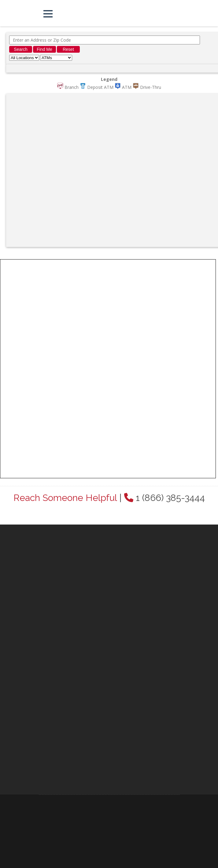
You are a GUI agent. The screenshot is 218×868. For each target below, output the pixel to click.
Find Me (44, 49)
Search (20, 49)
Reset (68, 49)
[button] (48, 14)
